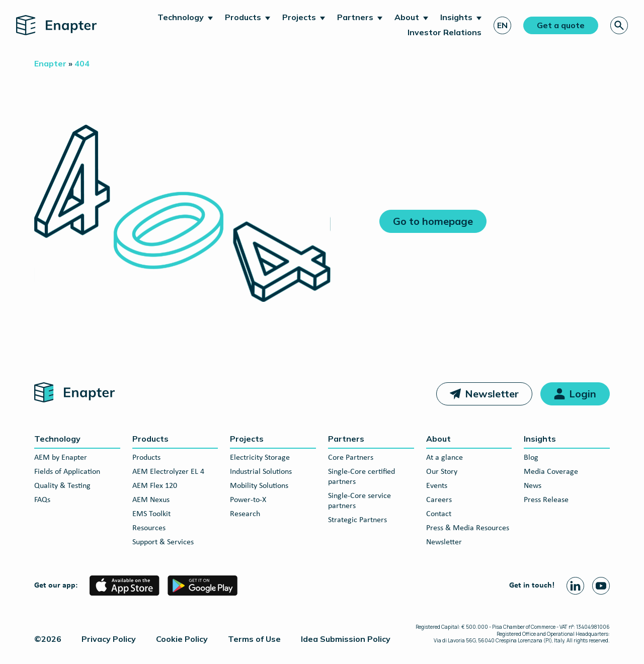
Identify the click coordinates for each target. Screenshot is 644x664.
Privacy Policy (109, 639)
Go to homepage (433, 221)
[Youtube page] (601, 586)
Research (245, 514)
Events (437, 486)
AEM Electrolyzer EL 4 (168, 472)
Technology (181, 17)
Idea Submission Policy (346, 639)
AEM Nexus (151, 500)
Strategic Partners (357, 520)
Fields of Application (67, 472)
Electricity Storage (260, 458)
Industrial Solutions (261, 472)
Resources (149, 528)
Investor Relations (445, 32)
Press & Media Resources (468, 528)
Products (243, 17)
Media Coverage (551, 472)
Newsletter (492, 394)
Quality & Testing (62, 486)
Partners (355, 17)
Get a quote (561, 25)
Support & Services (163, 542)
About (407, 17)
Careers (439, 500)
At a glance (445, 458)
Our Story (442, 472)
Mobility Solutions (259, 486)
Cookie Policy (182, 639)
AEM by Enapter (61, 458)
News (533, 486)
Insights (456, 17)
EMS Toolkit (151, 514)
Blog (531, 458)
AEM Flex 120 (155, 486)
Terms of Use (254, 639)
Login (583, 394)
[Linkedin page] (575, 586)
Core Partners (351, 458)
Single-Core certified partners (361, 477)
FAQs (42, 500)
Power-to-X (248, 500)
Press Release (546, 500)
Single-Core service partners (359, 501)
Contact (439, 514)
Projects (299, 17)
